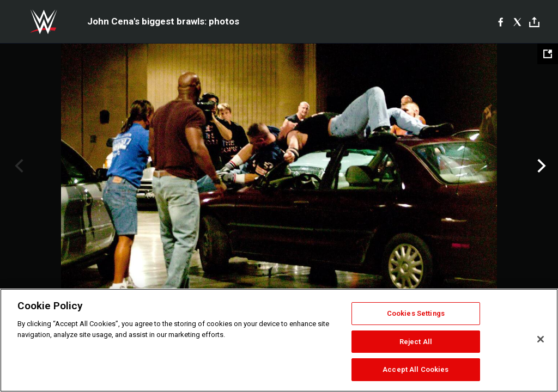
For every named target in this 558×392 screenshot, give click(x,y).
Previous (18, 166)
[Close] (541, 339)
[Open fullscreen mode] (548, 54)
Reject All (416, 342)
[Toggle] (534, 22)
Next (540, 166)
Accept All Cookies (416, 369)
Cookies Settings (416, 313)
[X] (517, 22)
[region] (279, 340)
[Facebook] (501, 22)
